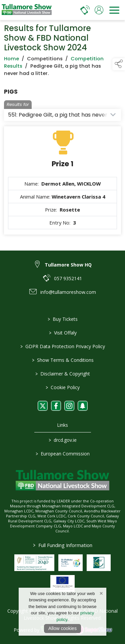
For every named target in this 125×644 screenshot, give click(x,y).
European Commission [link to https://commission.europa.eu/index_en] (63, 454)
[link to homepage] (27, 10)
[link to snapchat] (83, 406)
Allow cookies (62, 628)
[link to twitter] (43, 406)
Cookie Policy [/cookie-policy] (63, 387)
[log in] (99, 10)
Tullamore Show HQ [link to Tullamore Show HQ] (68, 265)
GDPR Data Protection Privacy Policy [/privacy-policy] (63, 346)
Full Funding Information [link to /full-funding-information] (63, 545)
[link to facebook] (56, 406)
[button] (119, 64)
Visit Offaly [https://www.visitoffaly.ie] (62, 333)
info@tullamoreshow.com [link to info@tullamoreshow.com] (68, 292)
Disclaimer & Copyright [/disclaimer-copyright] (63, 374)
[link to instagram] (69, 406)
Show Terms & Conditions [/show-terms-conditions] (62, 360)
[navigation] (114, 10)
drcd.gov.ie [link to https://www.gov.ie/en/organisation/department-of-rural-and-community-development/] (63, 440)
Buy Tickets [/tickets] (63, 319)
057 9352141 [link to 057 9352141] (68, 278)
